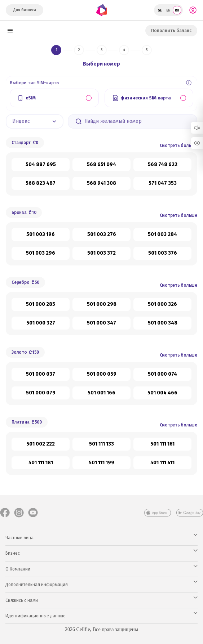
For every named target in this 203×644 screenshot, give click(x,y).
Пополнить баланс (171, 31)
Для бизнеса (25, 10)
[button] (35, 121)
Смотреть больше (178, 146)
